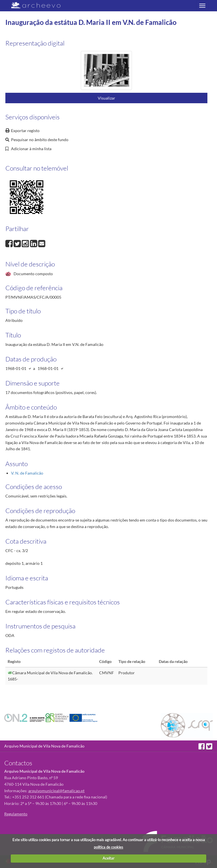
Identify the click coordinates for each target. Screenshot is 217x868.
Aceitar (108, 858)
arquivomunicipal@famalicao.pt (56, 791)
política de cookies (108, 847)
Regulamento (16, 814)
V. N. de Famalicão (27, 473)
